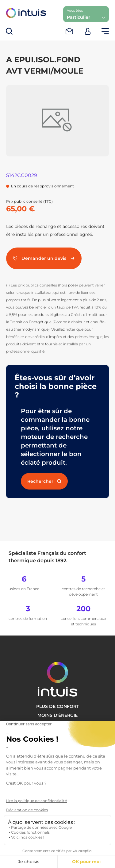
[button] (86, 14)
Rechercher (44, 481)
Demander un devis (44, 258)
